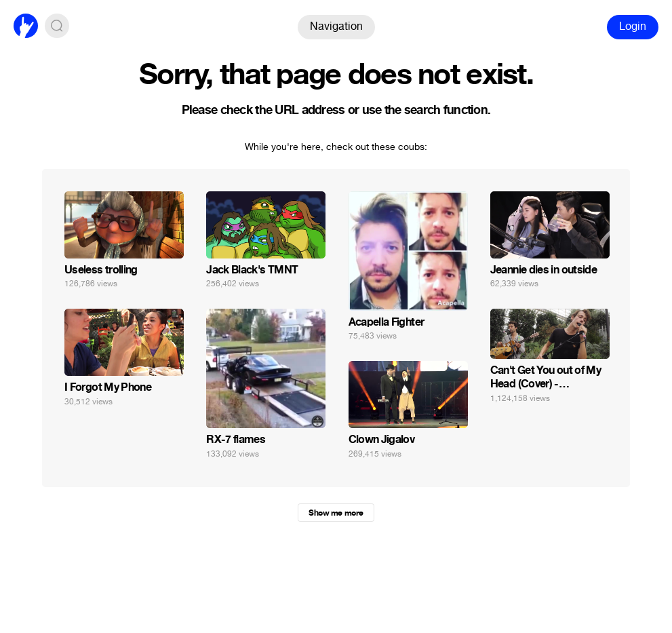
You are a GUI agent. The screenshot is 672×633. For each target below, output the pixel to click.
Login (633, 26)
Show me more (336, 513)
